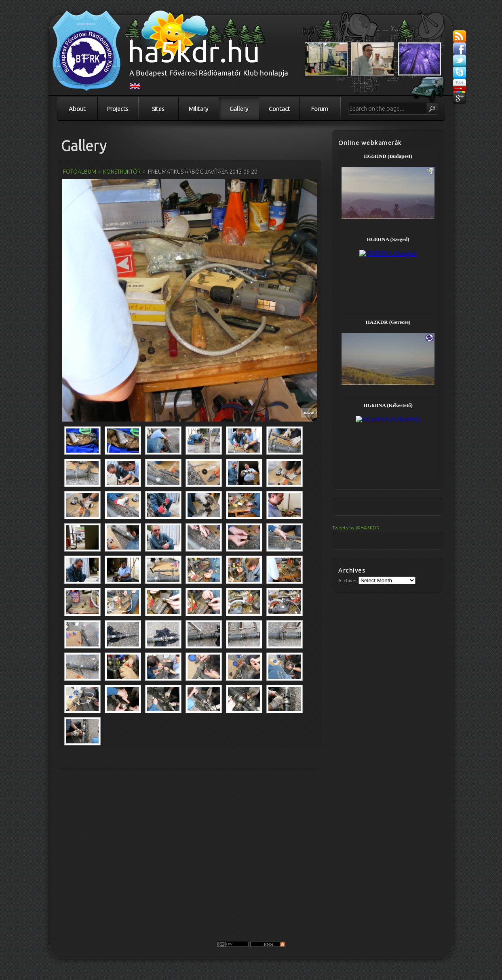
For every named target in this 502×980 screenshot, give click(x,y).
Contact (279, 109)
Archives (348, 580)
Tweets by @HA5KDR (356, 528)
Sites (158, 109)
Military (198, 109)
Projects (118, 109)
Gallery (239, 109)
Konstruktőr (122, 172)
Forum (320, 109)
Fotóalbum (80, 172)
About (77, 109)
